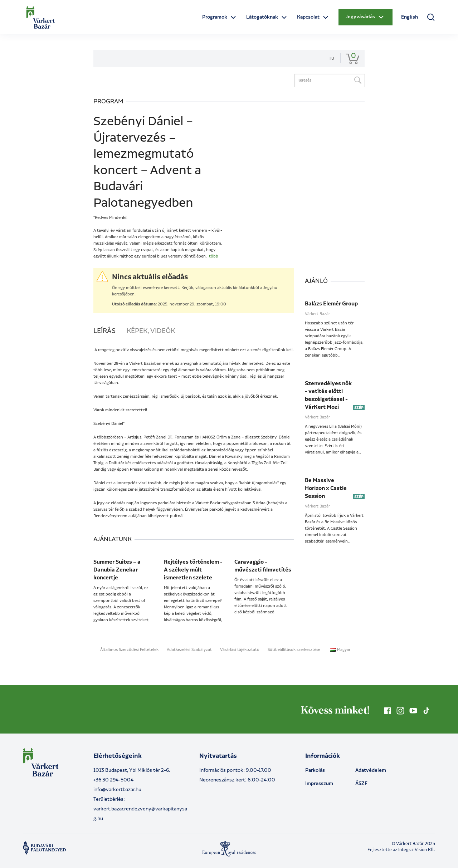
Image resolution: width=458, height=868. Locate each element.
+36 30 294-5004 (113, 780)
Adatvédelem (371, 770)
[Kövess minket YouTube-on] (413, 711)
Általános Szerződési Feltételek (129, 650)
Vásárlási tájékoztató (240, 650)
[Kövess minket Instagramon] (400, 711)
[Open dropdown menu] (220, 17)
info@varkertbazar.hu (117, 790)
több (214, 256)
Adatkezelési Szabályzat (189, 650)
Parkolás (315, 770)
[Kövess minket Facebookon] (388, 711)
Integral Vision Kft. (417, 850)
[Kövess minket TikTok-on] (426, 711)
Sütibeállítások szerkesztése (294, 650)
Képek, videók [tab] (151, 331)
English (410, 17)
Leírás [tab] (104, 331)
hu (331, 59)
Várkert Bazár (317, 314)
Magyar (340, 650)
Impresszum (319, 784)
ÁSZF (361, 784)
